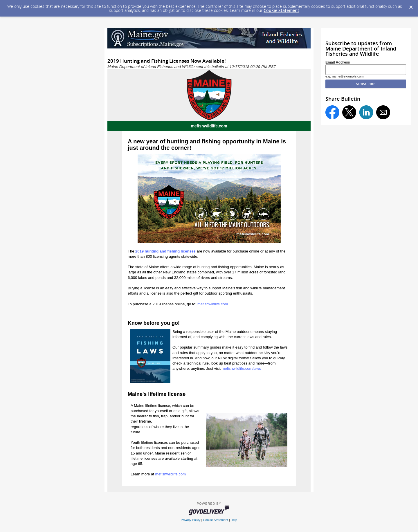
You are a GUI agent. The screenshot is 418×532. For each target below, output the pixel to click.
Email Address (338, 62)
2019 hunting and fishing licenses (165, 251)
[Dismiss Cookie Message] (411, 6)
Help (234, 520)
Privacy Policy (191, 520)
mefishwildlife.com (213, 304)
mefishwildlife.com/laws (241, 368)
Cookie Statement (281, 10)
